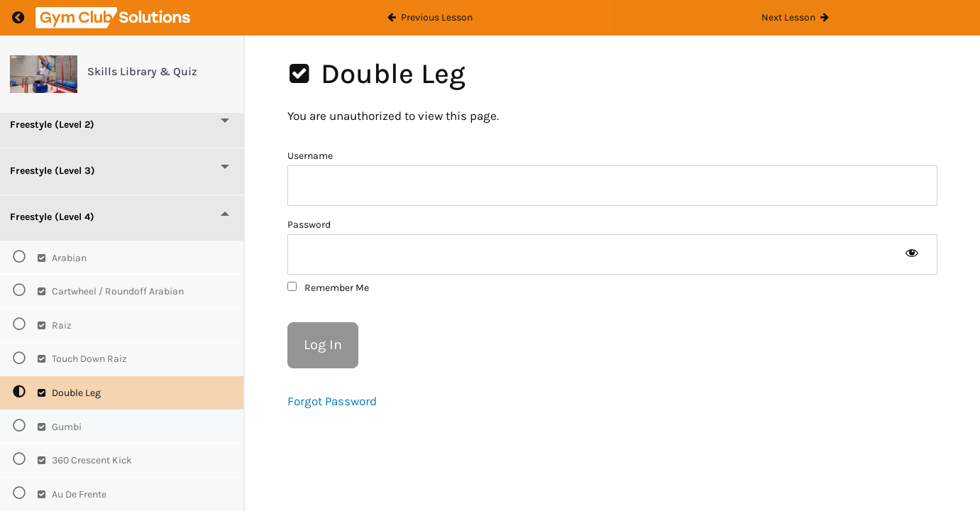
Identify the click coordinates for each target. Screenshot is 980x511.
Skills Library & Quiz (142, 71)
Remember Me (328, 288)
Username (310, 156)
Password (309, 225)
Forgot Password (332, 401)
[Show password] (912, 254)
